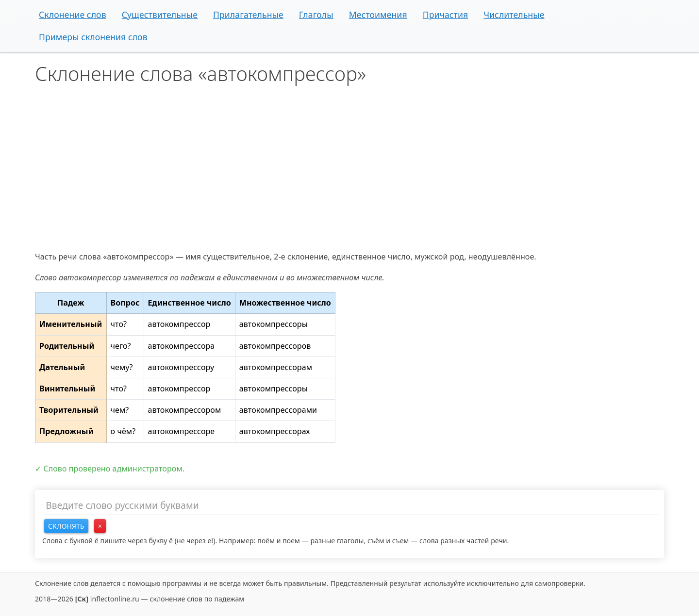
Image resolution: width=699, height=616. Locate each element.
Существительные (160, 15)
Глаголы (316, 15)
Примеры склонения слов (93, 37)
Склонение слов (73, 15)
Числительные (514, 15)
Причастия (446, 15)
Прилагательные (248, 15)
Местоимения (378, 15)
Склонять (66, 526)
